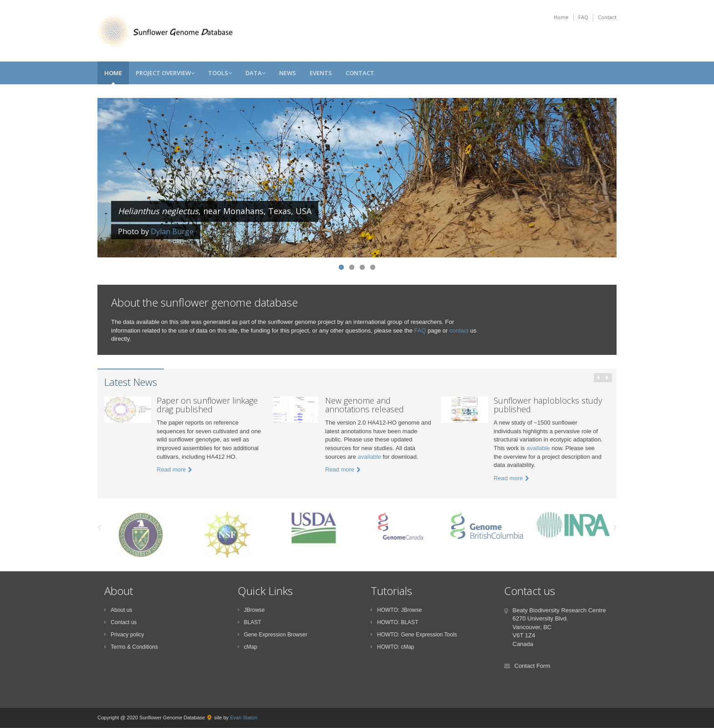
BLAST (250, 622)
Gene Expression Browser (273, 635)
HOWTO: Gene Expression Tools (414, 635)
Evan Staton (244, 718)
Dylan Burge (172, 231)
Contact (607, 17)
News (288, 73)
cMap (247, 647)
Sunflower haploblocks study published (548, 405)
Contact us (120, 622)
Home (561, 17)
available (370, 457)
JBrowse (251, 610)
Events (321, 73)
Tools (220, 73)
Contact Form (533, 666)
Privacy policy (124, 635)
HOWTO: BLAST (394, 622)
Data (255, 73)
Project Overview (165, 73)
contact (459, 331)
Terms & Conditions (131, 647)
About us (118, 610)
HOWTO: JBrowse (396, 610)
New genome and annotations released (365, 405)
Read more (174, 469)
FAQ (583, 17)
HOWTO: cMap (393, 647)
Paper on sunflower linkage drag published (207, 405)
